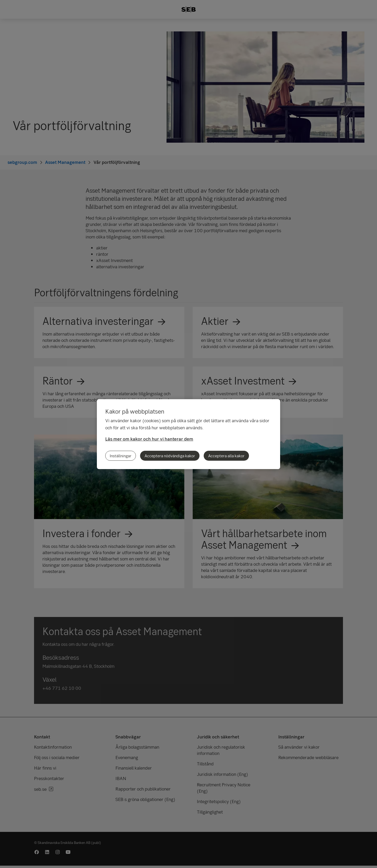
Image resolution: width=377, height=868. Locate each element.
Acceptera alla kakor (226, 456)
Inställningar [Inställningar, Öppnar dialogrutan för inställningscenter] (121, 456)
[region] (188, 434)
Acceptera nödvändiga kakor (170, 456)
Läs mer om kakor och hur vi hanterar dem (149, 439)
